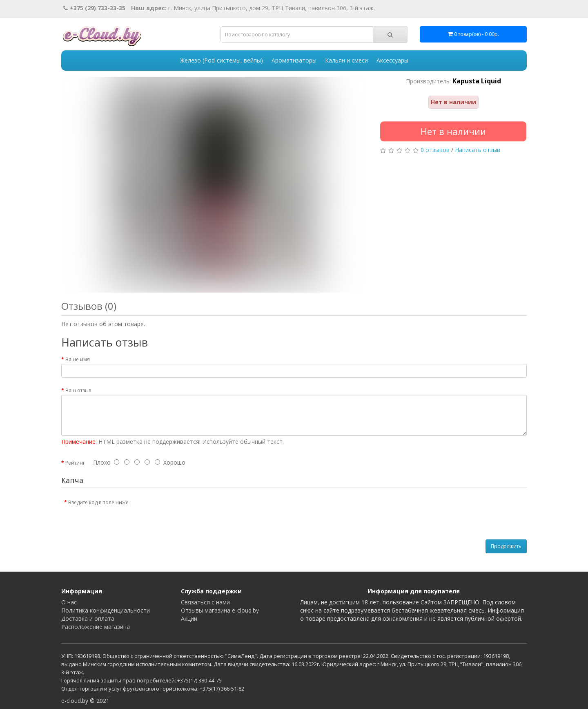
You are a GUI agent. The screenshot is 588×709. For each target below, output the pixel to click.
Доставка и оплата (88, 618)
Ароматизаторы (294, 60)
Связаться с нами (205, 602)
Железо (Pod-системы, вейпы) (222, 60)
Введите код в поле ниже (98, 502)
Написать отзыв (478, 150)
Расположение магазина (96, 627)
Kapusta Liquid (477, 81)
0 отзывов (435, 150)
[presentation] (203, 512)
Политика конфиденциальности (106, 610)
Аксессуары (392, 60)
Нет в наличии (453, 131)
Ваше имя (78, 359)
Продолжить (506, 546)
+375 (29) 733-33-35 (94, 8)
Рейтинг (75, 463)
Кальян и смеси (346, 60)
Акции (189, 618)
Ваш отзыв (78, 390)
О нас (69, 602)
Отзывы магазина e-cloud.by (220, 610)
